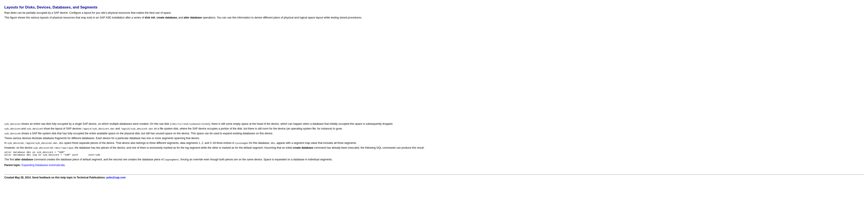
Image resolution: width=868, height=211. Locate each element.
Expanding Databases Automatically (43, 168)
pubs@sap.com (116, 180)
